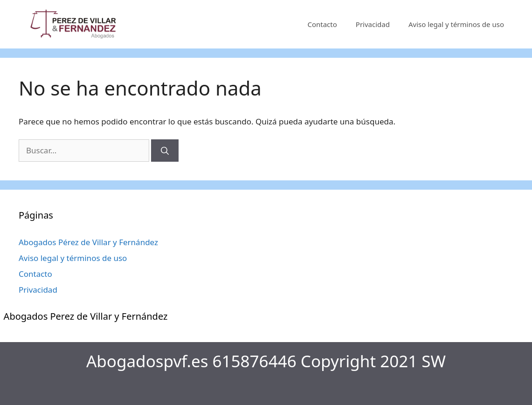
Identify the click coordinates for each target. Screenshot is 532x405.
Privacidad (373, 24)
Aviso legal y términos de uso (456, 24)
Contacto (322, 24)
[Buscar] (165, 151)
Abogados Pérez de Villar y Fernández (88, 242)
